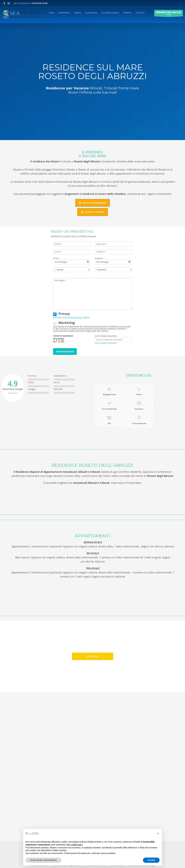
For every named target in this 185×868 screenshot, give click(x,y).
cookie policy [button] (77, 845)
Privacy (61, 314)
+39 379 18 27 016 (39, 3)
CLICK (169, 14)
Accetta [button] (151, 860)
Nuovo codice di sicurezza (106, 343)
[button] (158, 834)
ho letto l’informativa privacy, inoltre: (71, 317)
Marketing (64, 323)
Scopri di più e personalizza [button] (43, 860)
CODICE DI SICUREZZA (63, 336)
